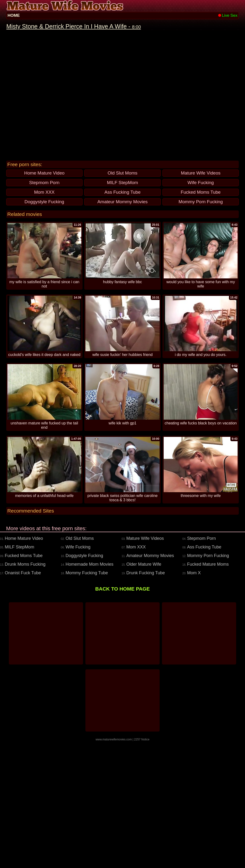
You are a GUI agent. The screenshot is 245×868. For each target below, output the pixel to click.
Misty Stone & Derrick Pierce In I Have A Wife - (74, 26)
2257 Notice (142, 866)
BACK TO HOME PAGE (122, 716)
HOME (14, 15)
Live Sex (228, 15)
